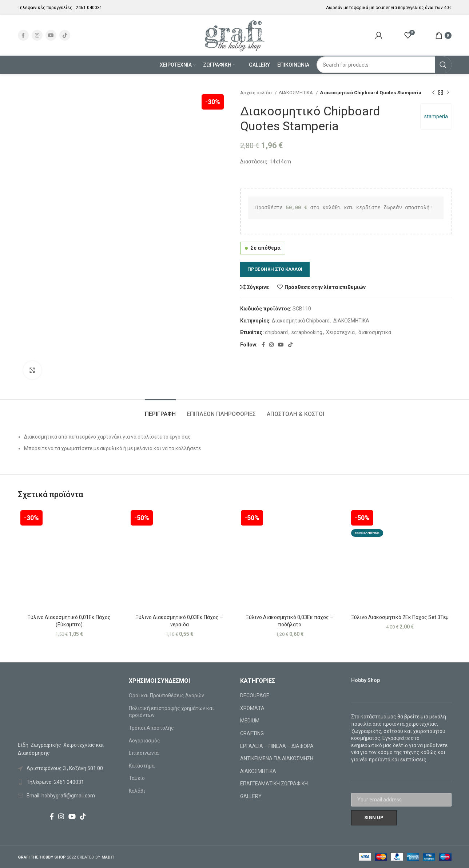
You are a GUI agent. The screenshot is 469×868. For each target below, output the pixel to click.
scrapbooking (307, 332)
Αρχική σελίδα (257, 93)
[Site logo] (234, 35)
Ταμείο (137, 778)
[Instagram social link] (37, 35)
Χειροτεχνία (340, 332)
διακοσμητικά (375, 332)
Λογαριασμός (144, 741)
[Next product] (448, 93)
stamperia (436, 116)
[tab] (160, 410)
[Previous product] (433, 93)
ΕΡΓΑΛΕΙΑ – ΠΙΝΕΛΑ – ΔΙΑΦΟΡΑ (277, 746)
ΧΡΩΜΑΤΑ (252, 708)
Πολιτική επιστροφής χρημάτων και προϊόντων (171, 712)
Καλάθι (137, 791)
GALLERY (251, 796)
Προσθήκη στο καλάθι (275, 269)
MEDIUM (250, 721)
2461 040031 (89, 8)
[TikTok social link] (65, 35)
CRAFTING (252, 733)
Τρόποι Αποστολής (151, 728)
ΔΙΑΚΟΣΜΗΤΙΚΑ (296, 93)
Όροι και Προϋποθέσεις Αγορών (166, 695)
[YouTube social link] (51, 35)
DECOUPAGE (255, 695)
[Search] (384, 65)
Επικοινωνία (144, 753)
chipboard (276, 332)
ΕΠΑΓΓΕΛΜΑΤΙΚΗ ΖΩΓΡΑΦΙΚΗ (274, 784)
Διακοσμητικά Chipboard (301, 321)
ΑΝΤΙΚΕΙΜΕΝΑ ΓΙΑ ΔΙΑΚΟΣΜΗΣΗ (277, 758)
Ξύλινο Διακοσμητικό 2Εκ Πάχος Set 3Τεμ (400, 617)
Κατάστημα (142, 766)
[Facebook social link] (23, 35)
